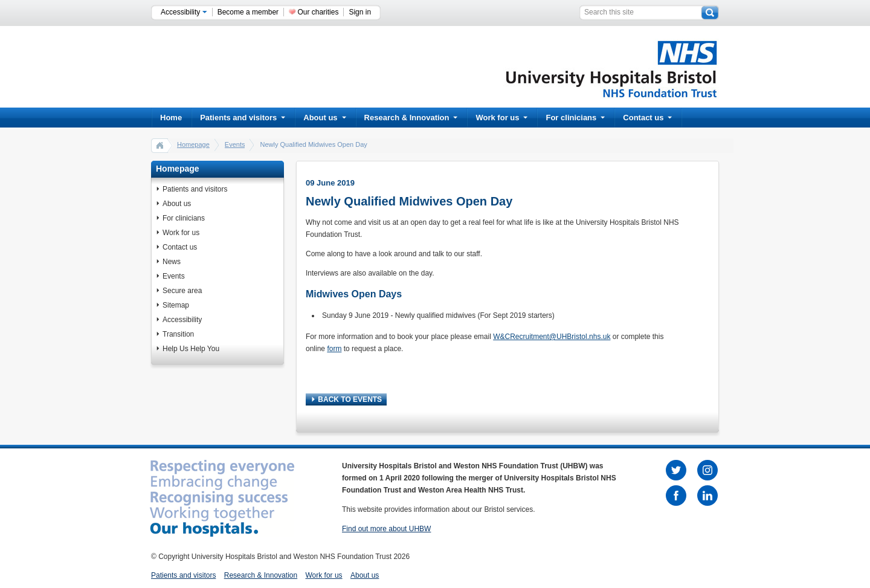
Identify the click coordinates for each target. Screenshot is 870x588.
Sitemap (176, 305)
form (334, 349)
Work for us (501, 118)
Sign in (360, 12)
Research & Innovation (411, 118)
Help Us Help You (191, 349)
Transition (178, 334)
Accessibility (184, 12)
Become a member (248, 12)
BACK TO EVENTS (347, 399)
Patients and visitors (243, 118)
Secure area (182, 291)
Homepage (193, 144)
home (160, 145)
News (172, 262)
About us (324, 118)
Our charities (318, 12)
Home (171, 118)
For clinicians (575, 118)
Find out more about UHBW (386, 529)
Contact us (647, 118)
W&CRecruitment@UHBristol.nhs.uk (552, 337)
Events (235, 144)
